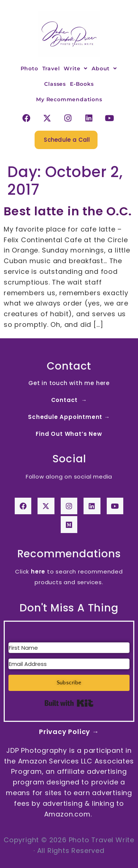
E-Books (82, 84)
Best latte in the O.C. (68, 211)
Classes (55, 84)
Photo (29, 68)
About (104, 68)
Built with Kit (69, 703)
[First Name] (69, 648)
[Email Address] (69, 664)
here (38, 571)
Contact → (69, 400)
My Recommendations (69, 99)
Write (76, 68)
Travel (51, 68)
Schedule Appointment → (69, 417)
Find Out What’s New (69, 434)
